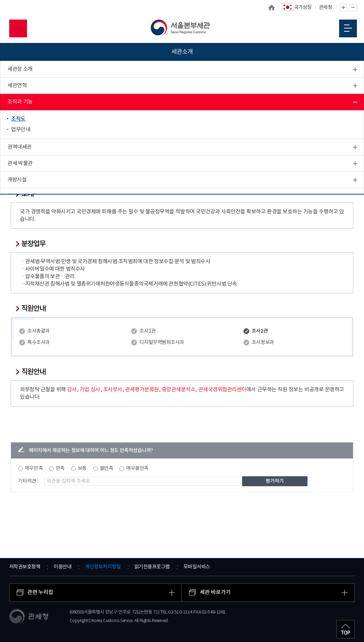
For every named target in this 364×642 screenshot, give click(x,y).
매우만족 (34, 468)
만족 (60, 468)
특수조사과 (39, 343)
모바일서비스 (197, 567)
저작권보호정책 (25, 567)
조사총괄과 (39, 331)
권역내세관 (20, 147)
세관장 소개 (20, 69)
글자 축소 (353, 7)
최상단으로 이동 (346, 629)
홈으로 (272, 7)
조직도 (18, 119)
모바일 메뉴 (348, 28)
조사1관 (147, 331)
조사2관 (260, 331)
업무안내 (21, 130)
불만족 (107, 468)
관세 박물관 (20, 163)
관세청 (326, 7)
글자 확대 (343, 7)
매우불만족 (137, 468)
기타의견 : (28, 481)
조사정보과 (263, 343)
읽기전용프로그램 (152, 567)
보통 (82, 468)
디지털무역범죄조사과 (162, 343)
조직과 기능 (20, 102)
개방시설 (17, 180)
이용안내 (63, 567)
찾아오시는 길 (22, 196)
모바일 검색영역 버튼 (18, 28)
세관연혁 (17, 86)
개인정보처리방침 (103, 567)
